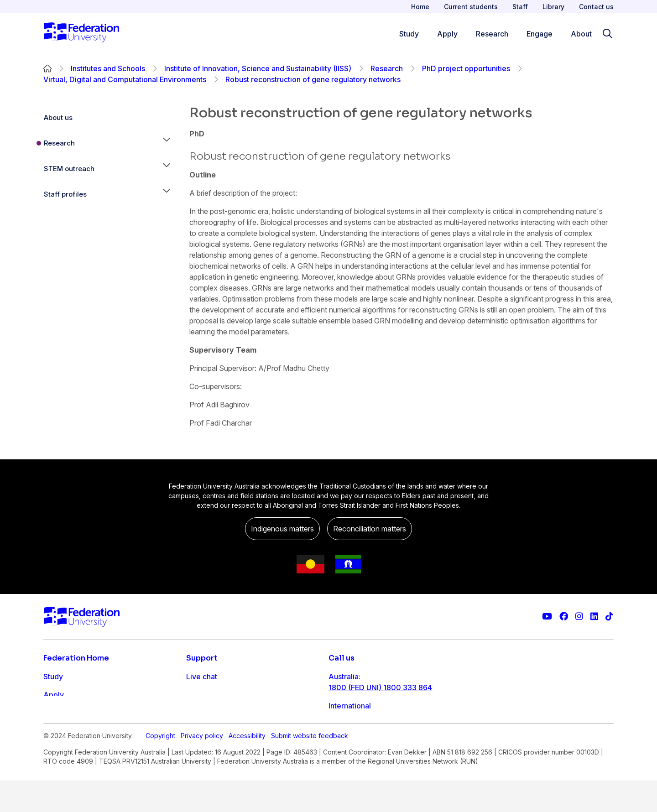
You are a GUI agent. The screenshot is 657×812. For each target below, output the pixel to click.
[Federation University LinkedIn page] (594, 617)
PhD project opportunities (466, 68)
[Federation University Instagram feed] (579, 617)
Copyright (160, 780)
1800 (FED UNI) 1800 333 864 (380, 687)
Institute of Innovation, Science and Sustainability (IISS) (258, 68)
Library (553, 7)
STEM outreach (69, 169)
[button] (167, 143)
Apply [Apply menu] (447, 34)
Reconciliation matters (370, 529)
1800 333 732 (353, 746)
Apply (54, 695)
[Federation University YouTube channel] (547, 617)
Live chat (202, 677)
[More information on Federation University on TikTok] (609, 617)
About (54, 750)
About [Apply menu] (581, 34)
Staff (520, 7)
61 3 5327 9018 (355, 717)
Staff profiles (65, 194)
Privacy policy (202, 780)
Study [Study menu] (409, 34)
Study (53, 677)
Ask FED (201, 713)
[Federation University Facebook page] (564, 617)
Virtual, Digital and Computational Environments (125, 79)
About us (58, 117)
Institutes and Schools (108, 68)
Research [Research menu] (492, 34)
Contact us (596, 7)
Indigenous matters (282, 529)
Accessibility (247, 780)
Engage (56, 731)
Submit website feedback (310, 780)
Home (420, 7)
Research (387, 68)
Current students (471, 7)
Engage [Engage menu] (540, 34)
